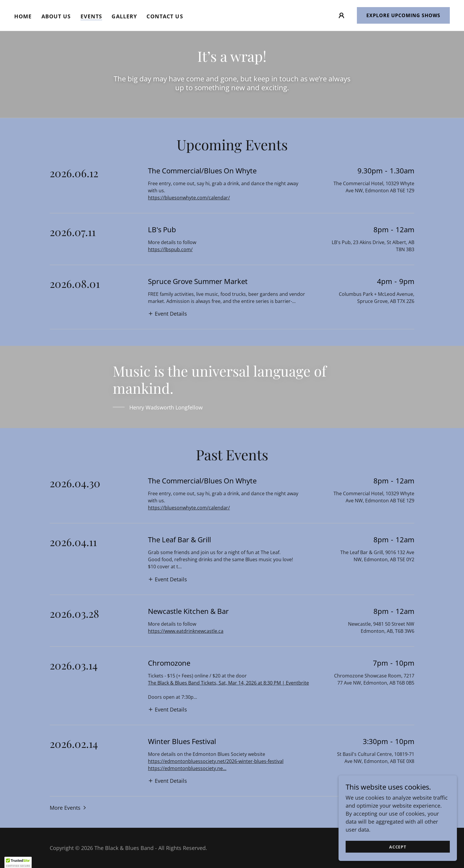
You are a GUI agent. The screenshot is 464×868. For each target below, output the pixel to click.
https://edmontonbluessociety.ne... (187, 768)
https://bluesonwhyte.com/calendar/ (189, 198)
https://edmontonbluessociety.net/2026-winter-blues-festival (216, 761)
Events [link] (91, 16)
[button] (341, 15)
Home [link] (23, 16)
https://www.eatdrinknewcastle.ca (186, 631)
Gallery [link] (124, 16)
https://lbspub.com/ (170, 249)
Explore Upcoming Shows (403, 15)
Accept (398, 847)
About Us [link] (56, 16)
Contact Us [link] (165, 16)
